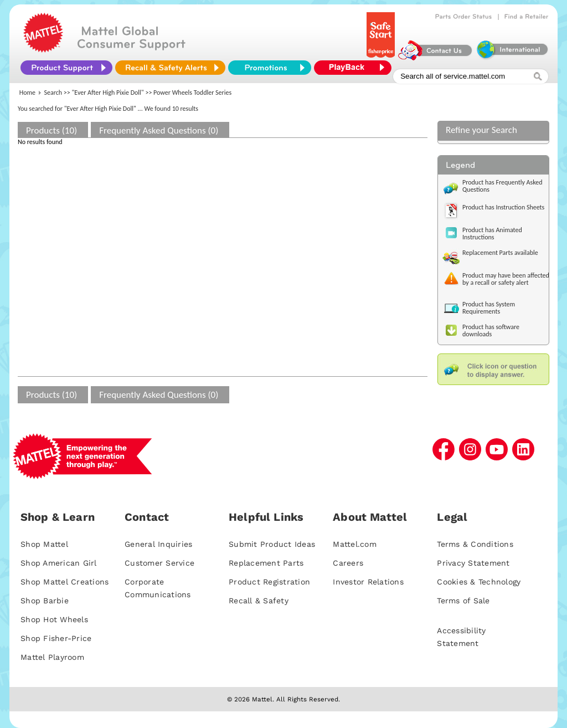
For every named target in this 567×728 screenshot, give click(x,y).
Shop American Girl (59, 563)
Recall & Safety (259, 601)
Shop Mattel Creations (65, 582)
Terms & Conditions (475, 544)
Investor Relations (368, 582)
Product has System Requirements (489, 308)
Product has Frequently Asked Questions (502, 186)
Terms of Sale (463, 601)
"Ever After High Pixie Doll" (108, 93)
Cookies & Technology (479, 582)
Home (27, 93)
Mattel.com (355, 544)
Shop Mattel (44, 544)
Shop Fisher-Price (56, 638)
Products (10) (51, 130)
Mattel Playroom (52, 657)
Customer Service (159, 563)
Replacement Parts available (500, 253)
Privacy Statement (473, 563)
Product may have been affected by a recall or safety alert (506, 279)
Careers (348, 563)
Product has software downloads (491, 330)
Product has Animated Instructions (492, 234)
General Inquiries (158, 544)
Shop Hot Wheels (54, 619)
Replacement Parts (266, 563)
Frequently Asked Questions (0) (159, 130)
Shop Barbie (45, 601)
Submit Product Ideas (272, 544)
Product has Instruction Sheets (503, 207)
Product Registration (269, 582)
